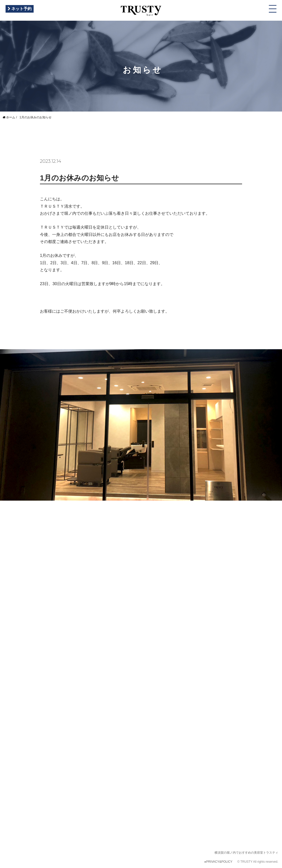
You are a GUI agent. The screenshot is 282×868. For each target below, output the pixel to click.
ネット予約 (19, 9)
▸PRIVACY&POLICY (219, 862)
